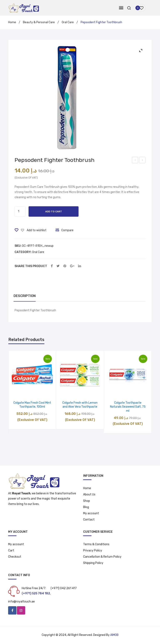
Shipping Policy (93, 563)
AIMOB (114, 635)
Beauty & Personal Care (39, 22)
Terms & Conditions (96, 544)
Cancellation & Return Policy (102, 557)
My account (91, 513)
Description (25, 296)
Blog (86, 507)
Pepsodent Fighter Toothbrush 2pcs (135, 161)
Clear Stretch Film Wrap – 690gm (142, 161)
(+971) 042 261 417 (64, 588)
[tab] (25, 296)
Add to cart (54, 211)
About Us (89, 494)
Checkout (15, 557)
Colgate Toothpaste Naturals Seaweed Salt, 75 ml (128, 407)
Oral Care (68, 22)
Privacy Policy (93, 551)
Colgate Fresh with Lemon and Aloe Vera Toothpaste (80, 405)
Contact (89, 520)
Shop (87, 501)
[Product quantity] (20, 211)
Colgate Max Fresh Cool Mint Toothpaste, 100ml (32, 405)
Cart (11, 551)
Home (12, 22)
